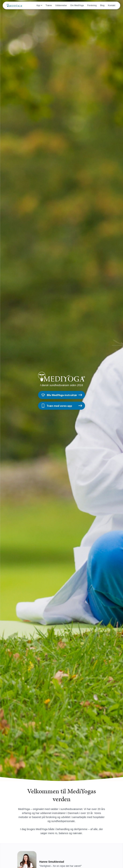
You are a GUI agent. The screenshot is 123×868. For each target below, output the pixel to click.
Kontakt (112, 5)
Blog (102, 5)
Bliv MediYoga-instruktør (62, 395)
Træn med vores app (62, 406)
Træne (49, 5)
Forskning (92, 5)
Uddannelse (61, 5)
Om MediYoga (77, 5)
